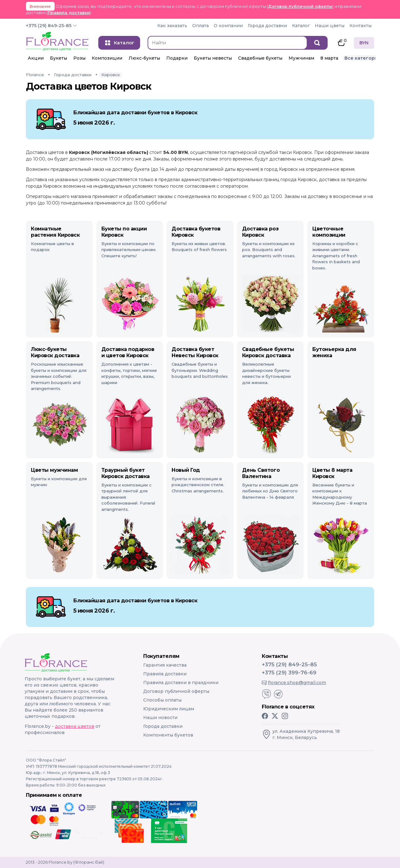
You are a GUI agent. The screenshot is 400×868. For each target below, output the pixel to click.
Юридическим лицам (169, 709)
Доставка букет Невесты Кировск (195, 352)
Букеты (59, 58)
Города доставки (267, 26)
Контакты (361, 26)
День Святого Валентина (261, 473)
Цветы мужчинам (54, 470)
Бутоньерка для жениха (334, 352)
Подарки (177, 58)
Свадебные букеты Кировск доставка (268, 352)
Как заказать (172, 26)
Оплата (200, 26)
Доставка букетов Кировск (196, 232)
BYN (364, 43)
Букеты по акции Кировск (124, 232)
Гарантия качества (165, 665)
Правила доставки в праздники (181, 683)
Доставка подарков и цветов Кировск (128, 352)
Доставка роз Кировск (260, 232)
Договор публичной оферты (300, 6)
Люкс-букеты (144, 58)
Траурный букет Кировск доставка (126, 473)
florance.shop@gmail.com (294, 683)
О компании (228, 26)
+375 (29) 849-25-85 (49, 26)
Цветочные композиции (329, 232)
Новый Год (186, 470)
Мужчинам (301, 58)
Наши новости (160, 718)
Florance (35, 75)
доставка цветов (75, 726)
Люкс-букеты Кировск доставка (55, 352)
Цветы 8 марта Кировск (332, 473)
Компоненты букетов (168, 735)
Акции (36, 58)
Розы (79, 58)
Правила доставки (69, 12)
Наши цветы (330, 26)
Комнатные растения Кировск (55, 232)
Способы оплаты (162, 700)
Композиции (107, 58)
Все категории (363, 58)
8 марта (329, 58)
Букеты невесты (213, 58)
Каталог (301, 26)
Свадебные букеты (260, 58)
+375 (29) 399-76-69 (289, 673)
